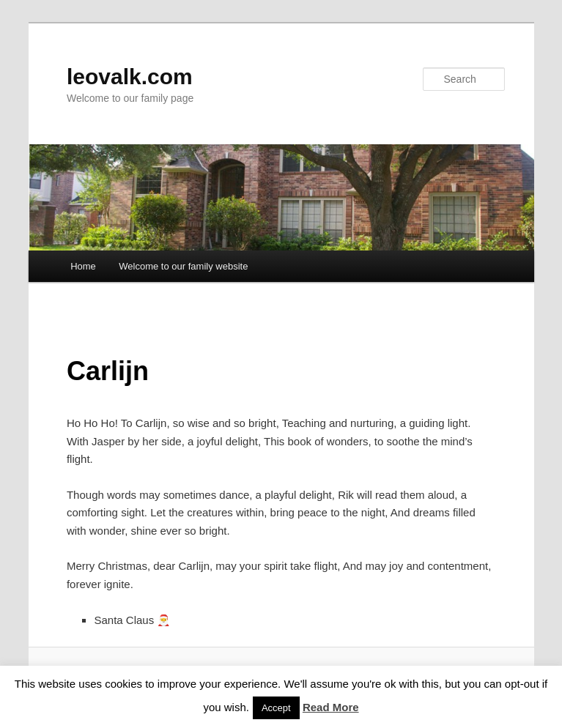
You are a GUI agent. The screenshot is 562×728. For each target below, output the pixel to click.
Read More (331, 707)
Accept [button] (276, 708)
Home (83, 266)
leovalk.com (130, 77)
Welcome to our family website (183, 266)
